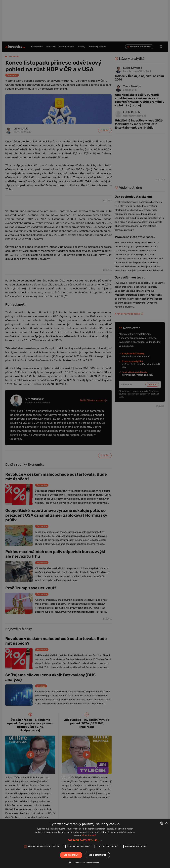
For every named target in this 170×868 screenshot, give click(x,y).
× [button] (166, 823)
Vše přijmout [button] (71, 855)
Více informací (89, 835)
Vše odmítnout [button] (97, 855)
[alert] (85, 434)
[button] (85, 840)
